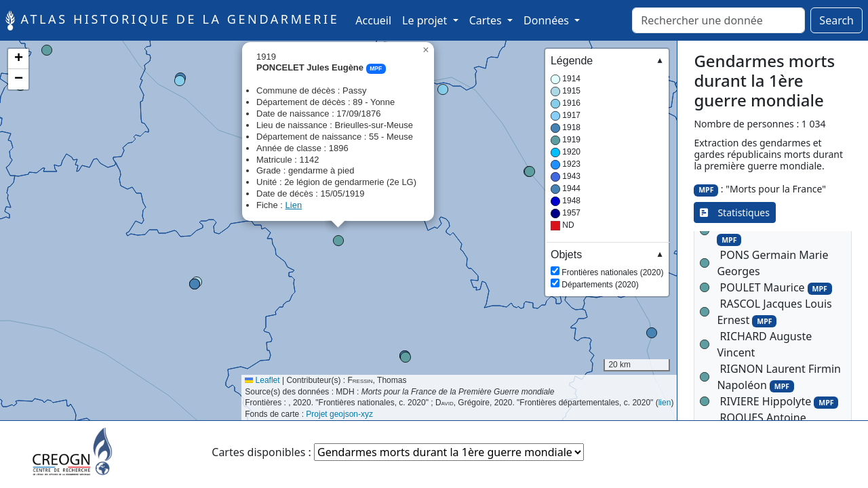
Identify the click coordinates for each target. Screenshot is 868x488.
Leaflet (262, 380)
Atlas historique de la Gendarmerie (172, 20)
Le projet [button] (426, 20)
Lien (294, 205)
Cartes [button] (487, 20)
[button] (180, 81)
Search (836, 20)
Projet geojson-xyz (339, 414)
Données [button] (548, 20)
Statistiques (735, 212)
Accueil (376, 20)
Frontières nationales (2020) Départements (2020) (607, 269)
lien (665, 403)
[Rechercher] (718, 20)
